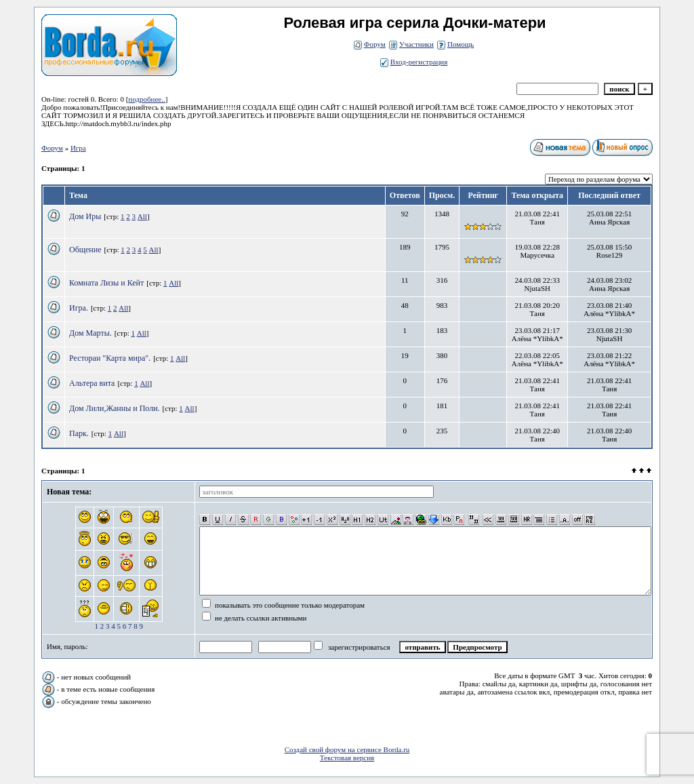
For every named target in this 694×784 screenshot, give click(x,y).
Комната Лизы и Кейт (106, 283)
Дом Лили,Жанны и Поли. (115, 408)
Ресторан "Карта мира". (110, 358)
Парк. (79, 433)
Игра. (79, 308)
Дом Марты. (90, 333)
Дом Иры (85, 216)
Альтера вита (92, 383)
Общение (85, 250)
